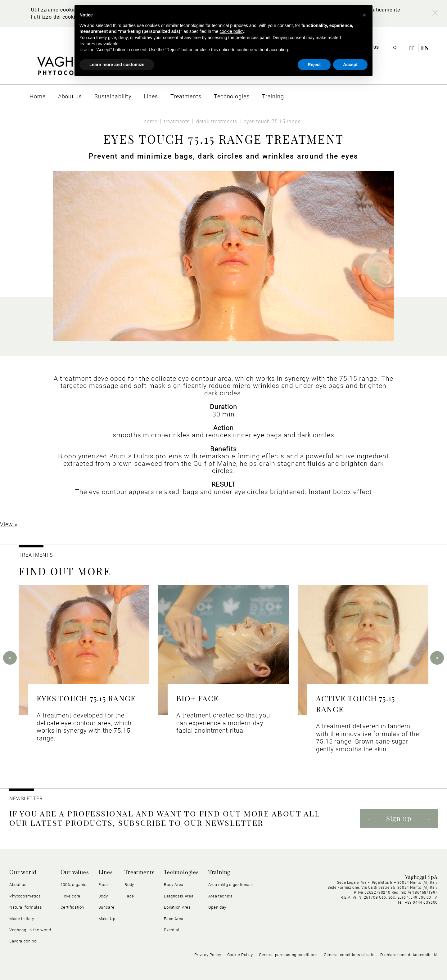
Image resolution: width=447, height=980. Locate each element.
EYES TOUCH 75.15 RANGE (86, 698)
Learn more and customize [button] (117, 65)
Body (103, 896)
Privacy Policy (208, 955)
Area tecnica (221, 896)
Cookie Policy (240, 955)
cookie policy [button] (232, 31)
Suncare (106, 907)
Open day (217, 907)
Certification (72, 907)
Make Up (107, 919)
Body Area (174, 885)
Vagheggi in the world (30, 930)
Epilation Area (177, 907)
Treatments (140, 873)
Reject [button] (314, 65)
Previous (10, 658)
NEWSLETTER (26, 799)
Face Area (174, 919)
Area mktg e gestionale (231, 885)
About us (18, 885)
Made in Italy (22, 919)
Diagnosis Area (179, 896)
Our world (23, 873)
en (425, 48)
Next (437, 658)
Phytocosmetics (25, 896)
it (412, 48)
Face (103, 885)
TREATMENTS (36, 555)
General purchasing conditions (288, 955)
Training (219, 873)
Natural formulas (26, 907)
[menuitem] (38, 96)
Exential (172, 930)
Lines (106, 873)
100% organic (74, 885)
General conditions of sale (349, 955)
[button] (364, 15)
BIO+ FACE (197, 698)
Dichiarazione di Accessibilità (409, 955)
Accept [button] (350, 65)
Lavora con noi (23, 941)
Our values (75, 873)
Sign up (399, 818)
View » (9, 524)
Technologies (181, 873)
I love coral (71, 896)
